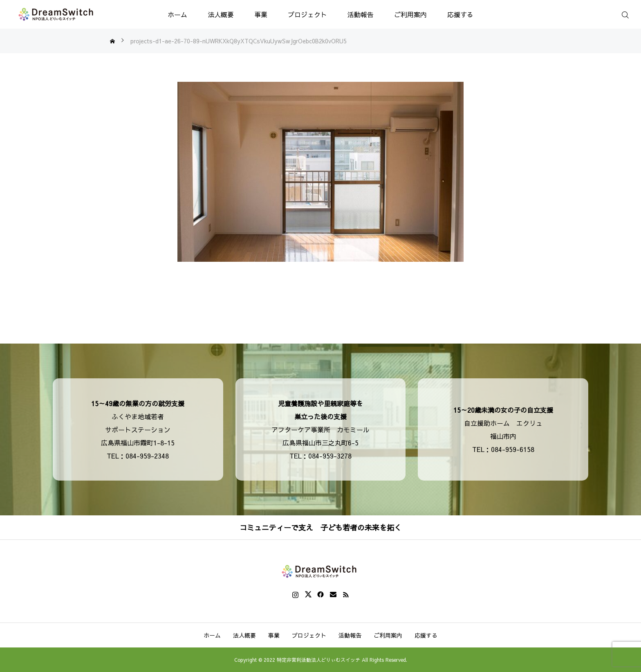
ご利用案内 (410, 14)
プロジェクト (307, 14)
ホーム (177, 14)
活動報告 (361, 14)
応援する (460, 14)
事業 (261, 14)
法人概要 (221, 14)
